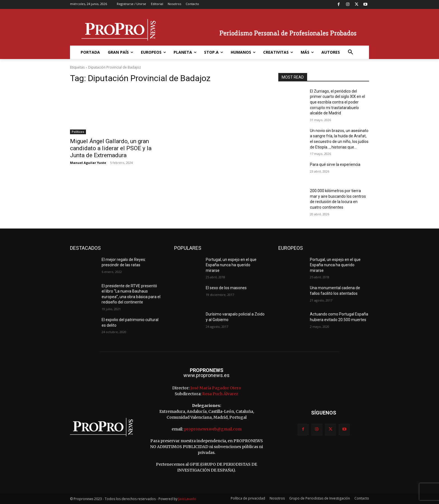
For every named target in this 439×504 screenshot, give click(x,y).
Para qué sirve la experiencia (335, 164)
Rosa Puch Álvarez (220, 394)
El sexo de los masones (226, 288)
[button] (351, 52)
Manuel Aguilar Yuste (88, 163)
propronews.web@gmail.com (213, 429)
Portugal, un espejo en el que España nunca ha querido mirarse (231, 265)
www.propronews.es (206, 375)
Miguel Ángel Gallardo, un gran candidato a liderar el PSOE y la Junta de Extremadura (111, 148)
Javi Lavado (187, 499)
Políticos (78, 132)
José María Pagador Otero (216, 388)
